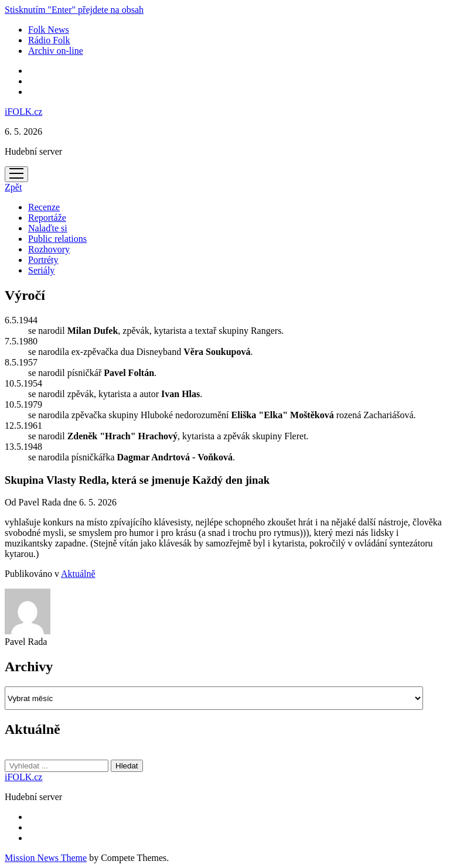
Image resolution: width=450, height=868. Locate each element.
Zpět (13, 187)
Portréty (43, 260)
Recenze (44, 207)
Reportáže (47, 218)
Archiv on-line (56, 51)
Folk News (49, 30)
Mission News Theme (46, 858)
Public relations (57, 239)
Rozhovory (49, 249)
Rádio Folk (49, 40)
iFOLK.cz (23, 112)
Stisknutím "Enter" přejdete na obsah (74, 10)
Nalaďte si (48, 228)
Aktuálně (78, 574)
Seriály (41, 270)
